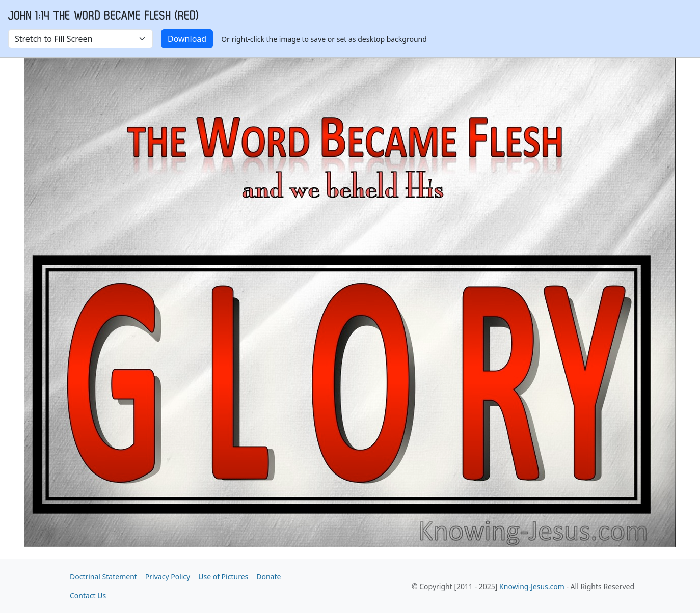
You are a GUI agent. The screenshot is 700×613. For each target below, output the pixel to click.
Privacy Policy (168, 577)
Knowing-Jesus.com (532, 586)
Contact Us (88, 595)
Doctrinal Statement (103, 577)
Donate (268, 577)
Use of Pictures (223, 577)
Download (187, 39)
